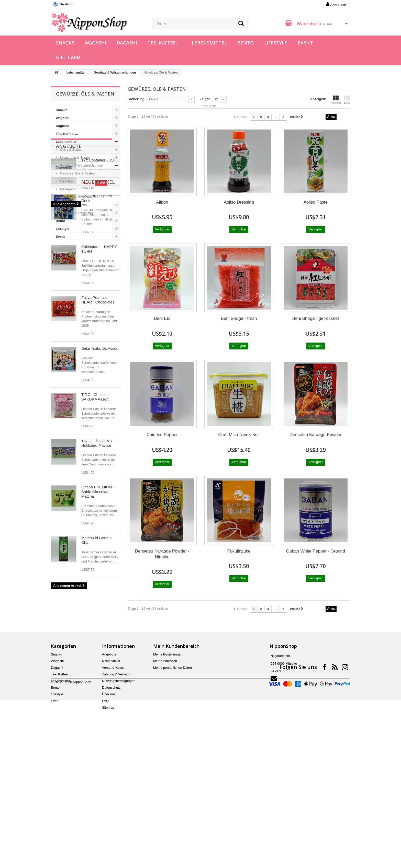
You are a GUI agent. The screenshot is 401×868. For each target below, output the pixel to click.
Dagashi (127, 43)
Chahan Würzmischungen (79, 197)
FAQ (105, 829)
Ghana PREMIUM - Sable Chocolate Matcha (98, 642)
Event (305, 43)
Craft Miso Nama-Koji (239, 435)
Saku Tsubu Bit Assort (100, 499)
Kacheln (336, 100)
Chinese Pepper (162, 435)
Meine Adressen (165, 789)
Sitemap (108, 836)
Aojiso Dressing (239, 202)
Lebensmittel (209, 43)
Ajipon (162, 202)
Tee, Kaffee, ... (164, 43)
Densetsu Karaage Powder (315, 435)
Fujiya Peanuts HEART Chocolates (98, 450)
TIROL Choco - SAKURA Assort (95, 548)
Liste (347, 100)
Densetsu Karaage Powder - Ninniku (162, 554)
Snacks (65, 43)
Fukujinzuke (239, 551)
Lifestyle (276, 43)
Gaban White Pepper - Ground (316, 551)
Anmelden (336, 4)
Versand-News (113, 796)
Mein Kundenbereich (176, 774)
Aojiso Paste (316, 202)
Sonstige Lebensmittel (76, 213)
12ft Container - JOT (99, 270)
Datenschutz (111, 816)
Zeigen (205, 99)
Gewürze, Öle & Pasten (77, 173)
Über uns (109, 822)
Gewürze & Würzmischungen (81, 165)
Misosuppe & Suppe (74, 157)
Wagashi (95, 43)
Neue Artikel (73, 333)
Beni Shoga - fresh (239, 318)
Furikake (66, 181)
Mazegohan (68, 189)
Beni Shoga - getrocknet (316, 318)
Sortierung (136, 99)
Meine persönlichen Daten (172, 796)
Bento (246, 43)
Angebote (69, 256)
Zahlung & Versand (116, 802)
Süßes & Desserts (73, 205)
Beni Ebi (162, 318)
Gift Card (68, 57)
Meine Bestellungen (168, 783)
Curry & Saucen (71, 150)
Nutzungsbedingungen (119, 809)
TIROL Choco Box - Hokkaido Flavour (98, 594)
